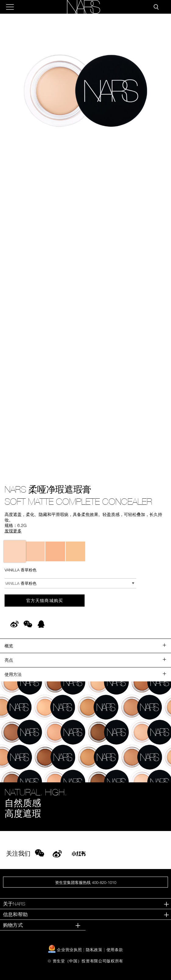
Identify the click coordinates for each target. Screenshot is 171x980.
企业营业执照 (66, 950)
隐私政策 (94, 950)
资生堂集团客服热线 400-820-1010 (86, 882)
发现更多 (13, 531)
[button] (85, 91)
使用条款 (115, 950)
